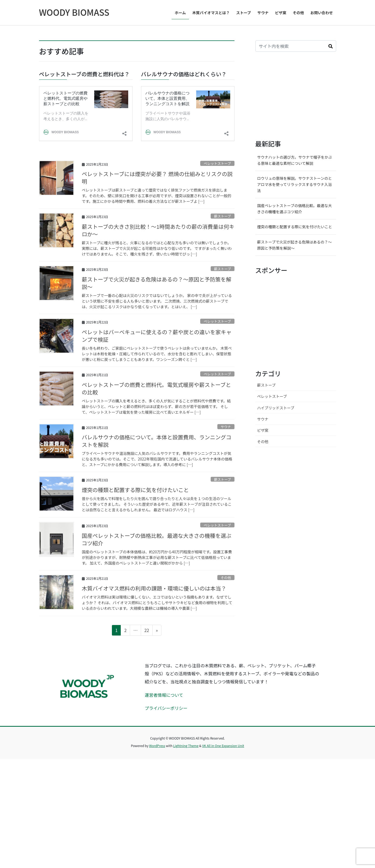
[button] (331, 155)
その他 (226, 687)
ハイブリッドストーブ (276, 517)
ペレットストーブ (217, 273)
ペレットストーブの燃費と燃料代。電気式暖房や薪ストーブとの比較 (157, 498)
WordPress (157, 855)
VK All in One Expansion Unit (223, 855)
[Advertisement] (296, 205)
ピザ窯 (263, 539)
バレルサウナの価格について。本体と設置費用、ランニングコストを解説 (157, 550)
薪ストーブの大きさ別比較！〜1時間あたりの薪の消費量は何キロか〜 (158, 340)
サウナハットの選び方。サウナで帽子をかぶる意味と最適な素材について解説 (295, 269)
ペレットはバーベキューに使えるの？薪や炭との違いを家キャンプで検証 (157, 445)
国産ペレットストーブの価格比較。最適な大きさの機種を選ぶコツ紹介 (157, 649)
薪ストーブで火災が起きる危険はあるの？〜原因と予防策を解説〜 (157, 392)
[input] (290, 155)
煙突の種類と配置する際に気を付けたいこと (135, 599)
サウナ (226, 536)
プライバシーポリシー (166, 817)
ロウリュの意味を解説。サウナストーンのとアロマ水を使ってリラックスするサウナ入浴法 (295, 294)
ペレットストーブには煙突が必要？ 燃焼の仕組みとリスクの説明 (157, 287)
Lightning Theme (186, 855)
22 (147, 740)
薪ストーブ (222, 325)
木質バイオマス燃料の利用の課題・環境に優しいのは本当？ (154, 698)
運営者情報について (164, 804)
